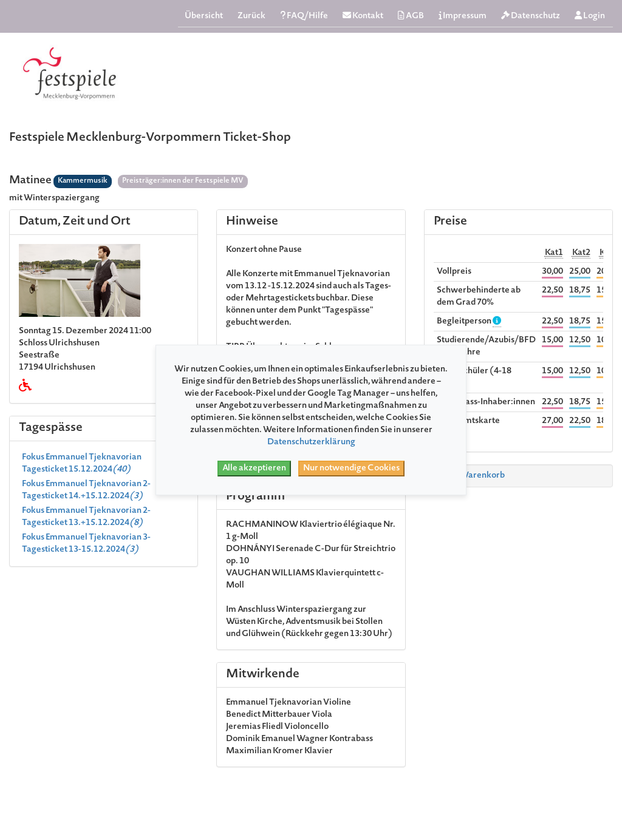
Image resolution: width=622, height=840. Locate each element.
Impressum (463, 16)
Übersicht (204, 16)
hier (234, 408)
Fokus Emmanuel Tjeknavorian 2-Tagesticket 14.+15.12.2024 (86, 490)
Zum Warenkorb (467, 476)
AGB (411, 16)
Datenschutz (531, 16)
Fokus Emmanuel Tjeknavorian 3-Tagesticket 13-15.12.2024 (86, 544)
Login (590, 16)
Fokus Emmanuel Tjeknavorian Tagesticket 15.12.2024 (82, 464)
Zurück (251, 16)
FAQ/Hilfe (304, 16)
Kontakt (363, 16)
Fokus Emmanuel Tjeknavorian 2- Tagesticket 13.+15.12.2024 (86, 517)
